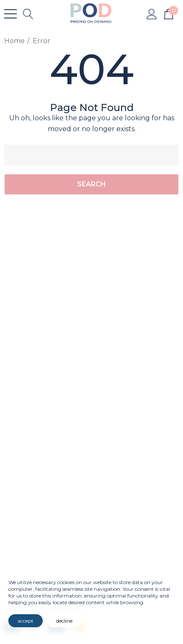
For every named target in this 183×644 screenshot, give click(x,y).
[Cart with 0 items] (169, 13)
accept (26, 621)
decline (64, 621)
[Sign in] (152, 13)
